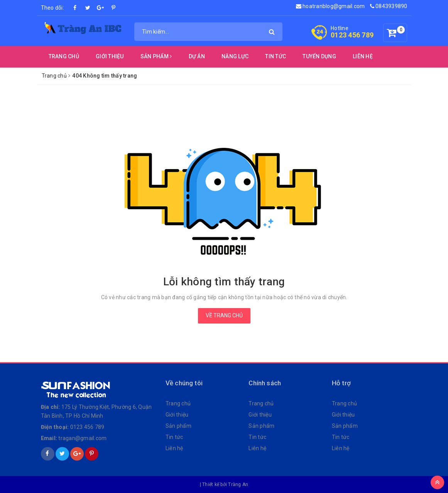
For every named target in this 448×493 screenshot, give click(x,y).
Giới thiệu (110, 56)
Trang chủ (64, 56)
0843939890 (389, 6)
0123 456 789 (352, 35)
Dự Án (197, 56)
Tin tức (174, 437)
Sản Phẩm (156, 56)
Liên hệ (174, 448)
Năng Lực (235, 56)
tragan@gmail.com (82, 438)
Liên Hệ (363, 56)
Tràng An (238, 485)
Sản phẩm (178, 426)
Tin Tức (276, 56)
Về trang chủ (224, 315)
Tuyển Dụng (319, 56)
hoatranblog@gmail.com (331, 6)
